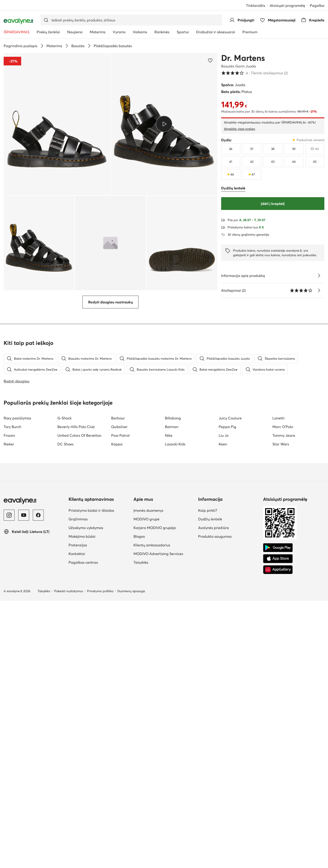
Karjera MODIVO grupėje (155, 795)
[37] (252, 149)
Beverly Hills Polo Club (76, 694)
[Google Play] (278, 815)
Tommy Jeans (284, 703)
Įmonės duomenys (148, 778)
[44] (294, 162)
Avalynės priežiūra (214, 795)
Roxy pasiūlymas (17, 685)
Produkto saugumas (215, 804)
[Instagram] (9, 783)
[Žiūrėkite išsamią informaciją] (319, 276)
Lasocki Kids (175, 711)
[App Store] (278, 826)
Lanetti (278, 685)
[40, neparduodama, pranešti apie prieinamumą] (315, 149)
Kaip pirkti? (208, 778)
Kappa (117, 711)
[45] (315, 162)
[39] (294, 149)
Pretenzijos (78, 812)
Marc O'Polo (283, 694)
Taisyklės (141, 830)
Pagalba (317, 5)
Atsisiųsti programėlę (287, 5)
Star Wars (281, 711)
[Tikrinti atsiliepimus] (319, 290)
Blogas (139, 804)
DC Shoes (65, 711)
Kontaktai (77, 821)
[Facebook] (38, 783)
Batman (172, 694)
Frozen (9, 703)
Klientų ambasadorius (152, 812)
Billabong (173, 685)
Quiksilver (119, 694)
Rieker (9, 711)
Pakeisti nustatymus (69, 858)
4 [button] (254, 73)
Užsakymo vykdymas (86, 795)
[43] (273, 162)
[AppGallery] (278, 837)
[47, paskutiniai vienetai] (252, 174)
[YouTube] (24, 783)
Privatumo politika (100, 858)
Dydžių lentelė (210, 786)
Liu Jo (224, 703)
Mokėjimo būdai (82, 804)
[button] (57, 124)
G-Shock (64, 685)
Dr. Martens (243, 58)
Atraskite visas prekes (240, 129)
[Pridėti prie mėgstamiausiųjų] (210, 60)
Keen (223, 711)
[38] (273, 149)
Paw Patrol (120, 703)
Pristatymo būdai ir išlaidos (91, 778)
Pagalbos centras (83, 830)
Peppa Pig (227, 694)
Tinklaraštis (256, 5)
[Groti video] (164, 124)
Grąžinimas (78, 786)
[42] (252, 162)
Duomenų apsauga (131, 858)
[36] (231, 149)
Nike (169, 703)
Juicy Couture (230, 685)
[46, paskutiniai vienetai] (231, 174)
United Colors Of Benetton (79, 703)
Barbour (118, 685)
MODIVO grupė (146, 786)
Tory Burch (12, 694)
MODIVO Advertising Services (158, 821)
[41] (231, 162)
